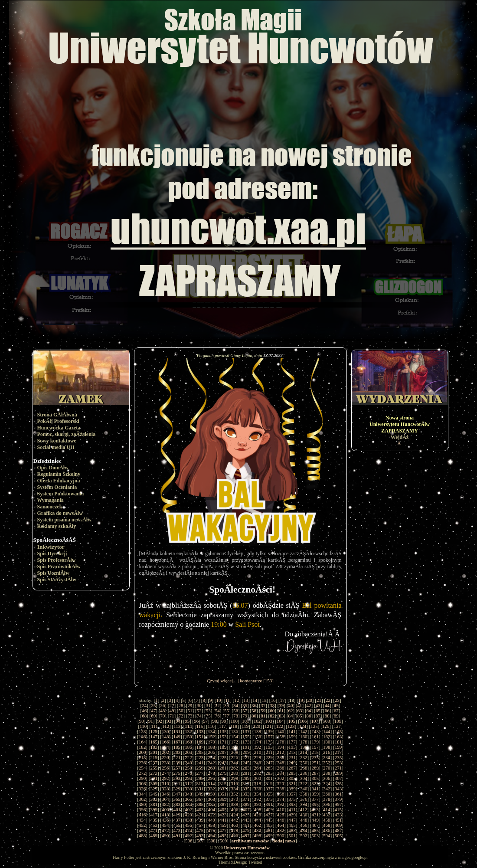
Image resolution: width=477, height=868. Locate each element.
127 (337, 726)
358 (304, 794)
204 (188, 752)
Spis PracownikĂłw (59, 567)
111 (154, 726)
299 (246, 778)
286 (304, 773)
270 (327, 768)
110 (143, 726)
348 (188, 794)
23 (337, 700)
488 (142, 835)
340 (304, 789)
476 (211, 830)
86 (309, 716)
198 (327, 747)
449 (315, 820)
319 (269, 783)
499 (269, 835)
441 (223, 820)
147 (154, 737)
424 (234, 815)
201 (154, 752)
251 (315, 763)
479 (246, 830)
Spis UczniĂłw (53, 573)
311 (177, 783)
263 (246, 768)
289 (338, 773)
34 (236, 705)
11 (228, 700)
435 (154, 820)
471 (154, 830)
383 (177, 804)
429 (292, 815)
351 (223, 794)
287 (315, 773)
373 (269, 799)
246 (258, 763)
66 (327, 711)
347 (177, 794)
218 (142, 757)
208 (235, 752)
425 (246, 815)
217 (338, 752)
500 (281, 835)
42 (309, 705)
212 (281, 752)
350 (211, 794)
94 (178, 721)
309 (154, 783)
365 (177, 799)
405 (223, 809)
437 (177, 820)
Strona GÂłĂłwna (57, 415)
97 (205, 721)
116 (211, 726)
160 (304, 737)
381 (154, 804)
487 (338, 830)
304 (304, 778)
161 (315, 737)
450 (327, 820)
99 (224, 721)
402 (188, 809)
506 (189, 841)
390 (258, 804)
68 (144, 716)
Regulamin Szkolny (59, 474)
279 (223, 773)
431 (315, 815)
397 (338, 804)
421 (200, 815)
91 (151, 721)
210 (258, 752)
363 (154, 799)
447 (292, 820)
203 (177, 752)
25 (153, 705)
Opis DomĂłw (53, 468)
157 (269, 737)
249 (292, 763)
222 (188, 757)
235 (338, 757)
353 (246, 794)
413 (315, 809)
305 (315, 778)
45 (336, 705)
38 (272, 705)
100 (234, 721)
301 (269, 778)
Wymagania (50, 500)
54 (217, 711)
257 (177, 768)
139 (269, 731)
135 (223, 731)
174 (258, 742)
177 (292, 742)
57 (245, 711)
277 (200, 773)
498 (258, 835)
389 (246, 804)
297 (223, 778)
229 (269, 757)
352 (234, 794)
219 (154, 757)
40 (290, 705)
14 (255, 700)
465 (292, 825)
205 (200, 752)
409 (269, 809)
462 (258, 825)
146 (142, 737)
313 (200, 783)
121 (268, 726)
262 (234, 768)
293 (177, 778)
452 (142, 825)
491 (177, 835)
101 (246, 721)
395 (315, 804)
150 (188, 737)
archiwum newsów (250, 841)
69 (153, 716)
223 (200, 757)
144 (327, 731)
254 (142, 768)
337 (269, 789)
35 (245, 705)
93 (169, 721)
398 (142, 809)
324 (327, 783)
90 (142, 721)
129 (154, 731)
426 (258, 815)
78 (236, 716)
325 (338, 783)
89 (336, 716)
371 (246, 799)
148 (165, 737)
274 (165, 773)
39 (281, 705)
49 (172, 711)
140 (281, 731)
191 (246, 747)
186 (188, 747)
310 (165, 783)
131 (177, 731)
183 (154, 747)
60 (272, 711)
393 (292, 804)
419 (177, 815)
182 (142, 747)
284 (281, 773)
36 (254, 705)
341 (315, 789)
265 (269, 768)
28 (181, 705)
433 (338, 815)
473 (177, 830)
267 (292, 768)
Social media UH (56, 447)
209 (246, 752)
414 (327, 809)
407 (246, 809)
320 (281, 783)
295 (200, 778)
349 (200, 794)
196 (304, 747)
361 (338, 794)
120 (256, 726)
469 (338, 825)
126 (326, 726)
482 (281, 830)
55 (227, 711)
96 (196, 721)
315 (223, 783)
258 (188, 768)
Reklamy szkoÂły (57, 526)
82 (272, 716)
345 (154, 794)
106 (303, 721)
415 (338, 809)
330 (188, 789)
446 (281, 820)
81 (263, 716)
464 (281, 825)
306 (327, 778)
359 (315, 794)
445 (269, 820)
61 (281, 711)
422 (211, 815)
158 (281, 737)
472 (165, 830)
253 (338, 763)
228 (258, 757)
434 (142, 820)
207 (223, 752)
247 (269, 763)
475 (200, 830)
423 (223, 815)
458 (211, 825)
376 (304, 799)
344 (142, 794)
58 (254, 711)
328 (165, 789)
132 (188, 731)
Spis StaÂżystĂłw (57, 580)
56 (236, 711)
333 (223, 789)
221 (177, 757)
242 (211, 763)
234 (327, 757)
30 (199, 705)
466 (304, 825)
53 (208, 711)
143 (315, 731)
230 (281, 757)
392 (281, 804)
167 (177, 742)
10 (218, 700)
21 (319, 700)
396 (327, 804)
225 (223, 757)
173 (246, 742)
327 (154, 789)
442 (234, 820)
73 (190, 716)
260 (211, 768)
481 (269, 830)
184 (165, 747)
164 (142, 742)
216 (327, 752)
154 (234, 737)
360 (327, 794)
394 (304, 804)
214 (304, 752)
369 (223, 799)
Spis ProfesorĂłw (57, 560)
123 (291, 726)
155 (246, 737)
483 (292, 830)
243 (223, 763)
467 (315, 825)
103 (269, 721)
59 (263, 711)
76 (217, 716)
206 (212, 752)
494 (211, 835)
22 (328, 700)
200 (142, 752)
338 (281, 789)
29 (190, 705)
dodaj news (284, 841)
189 (223, 747)
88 (327, 716)
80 (254, 716)
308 (142, 783)
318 (257, 783)
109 (338, 721)
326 (142, 789)
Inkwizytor (51, 547)
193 (269, 747)
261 (223, 768)
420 (188, 815)
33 (227, 705)
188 (211, 747)
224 (211, 757)
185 (177, 747)
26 (162, 705)
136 (234, 731)
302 (281, 778)
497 (246, 835)
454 (165, 825)
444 (258, 820)
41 (300, 705)
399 (154, 809)
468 (327, 825)
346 (165, 794)
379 (338, 799)
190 (234, 747)
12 (237, 700)
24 (144, 705)
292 (165, 778)
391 (269, 804)
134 (211, 731)
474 (188, 830)
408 (258, 809)
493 (200, 835)
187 (200, 747)
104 (280, 721)
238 (165, 763)
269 (315, 768)
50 (181, 711)
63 (300, 711)
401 (177, 809)
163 (338, 737)
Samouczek (50, 507)
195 (292, 747)
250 (304, 763)
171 (223, 742)
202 (165, 752)
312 (188, 783)
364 (165, 799)
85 (300, 716)
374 (281, 799)
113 (177, 726)
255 (154, 768)
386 (211, 804)
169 (200, 742)
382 (165, 804)
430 (304, 815)
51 (190, 711)
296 (211, 778)
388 (234, 804)
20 (310, 700)
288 (327, 773)
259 (200, 768)
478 (234, 830)
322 (304, 783)
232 (304, 757)
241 (200, 763)
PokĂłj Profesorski (58, 421)
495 (223, 835)
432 (327, 815)
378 (327, 799)
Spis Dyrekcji (52, 554)
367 (200, 799)
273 (154, 773)
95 (187, 721)
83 (281, 716)
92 (160, 721)
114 (188, 726)
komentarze (251, 681)
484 (304, 830)
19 (301, 700)
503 (315, 835)
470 (142, 830)
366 (188, 799)
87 (318, 716)
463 (269, 825)
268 (304, 768)
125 (314, 726)
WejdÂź (400, 437)
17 (283, 700)
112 (166, 726)
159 (292, 737)
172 (234, 742)
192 (258, 747)
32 (217, 705)
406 (235, 809)
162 (327, 737)
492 (188, 835)
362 (142, 799)
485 (315, 830)
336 (258, 789)
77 (227, 716)
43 (318, 705)
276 (188, 773)
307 (338, 778)
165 (154, 742)
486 (327, 830)
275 (177, 773)
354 (258, 794)
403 (200, 809)
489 (154, 835)
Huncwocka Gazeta (59, 428)
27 (172, 705)
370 (234, 799)
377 (315, 799)
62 (290, 711)
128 (142, 731)
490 (165, 835)
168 (188, 742)
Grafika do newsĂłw (60, 513)
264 (258, 768)
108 (326, 721)
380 (142, 804)
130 (165, 731)
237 (154, 763)
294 (188, 778)
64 (309, 711)
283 (269, 773)
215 (315, 752)
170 (211, 742)
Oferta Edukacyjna (59, 481)
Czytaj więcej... (222, 681)
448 (304, 820)
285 (292, 773)
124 (303, 726)
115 (200, 726)
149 (177, 737)
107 (315, 721)
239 (177, 763)
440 (211, 820)
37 (263, 705)
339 (292, 789)
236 (142, 763)
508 (212, 841)
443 (246, 820)
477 (223, 830)
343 (338, 789)
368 (211, 799)
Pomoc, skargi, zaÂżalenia (67, 434)
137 (246, 731)
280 (234, 773)
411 (292, 809)
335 (246, 789)
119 (245, 726)
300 (258, 778)
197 (315, 747)
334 (234, 789)
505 (338, 835)
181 (338, 742)
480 (258, 830)
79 (245, 716)
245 (246, 763)
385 (200, 804)
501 (292, 835)
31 (208, 705)
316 (234, 783)
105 (292, 721)
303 (292, 778)
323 (315, 783)
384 (188, 804)
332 (211, 789)
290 (142, 778)
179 (315, 742)
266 (281, 768)
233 (315, 757)
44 (327, 705)
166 (165, 742)
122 (280, 726)
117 (222, 726)
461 (246, 825)
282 (258, 773)
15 (264, 700)
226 (234, 757)
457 (200, 825)
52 (199, 711)
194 (281, 747)
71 (172, 716)
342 (327, 789)
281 (246, 773)
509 (224, 841)
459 (223, 825)
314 (211, 783)
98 (214, 721)
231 (292, 757)
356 (281, 794)
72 (181, 716)
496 (234, 835)
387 (223, 804)
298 (234, 778)
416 (142, 815)
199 (338, 747)
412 (304, 809)
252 (327, 763)
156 (258, 737)
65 (318, 711)
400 (165, 809)
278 (211, 773)
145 (338, 731)
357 (292, 794)
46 (144, 711)
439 (200, 820)
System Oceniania (57, 487)
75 (208, 716)
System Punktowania (61, 494)
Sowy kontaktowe (57, 441)
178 (304, 742)
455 (177, 825)
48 (162, 711)
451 (338, 820)
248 (281, 763)
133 (200, 731)
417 (154, 815)
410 (281, 809)
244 (234, 763)
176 (281, 742)
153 (223, 737)
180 (327, 742)
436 (165, 820)
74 (199, 716)
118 (234, 726)
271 (338, 768)
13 (246, 700)
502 (304, 835)
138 (258, 731)
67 (336, 711)
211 (269, 752)
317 (246, 783)
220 (165, 757)
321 (292, 783)
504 (327, 835)
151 (200, 737)
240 (188, 763)
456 (188, 825)
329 (177, 789)
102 (257, 721)
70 (162, 716)
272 (142, 773)
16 (273, 700)
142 (304, 731)
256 (165, 768)
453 (154, 825)
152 (211, 737)
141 (292, 731)
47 (153, 711)
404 (212, 809)
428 (281, 815)
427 (269, 815)
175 (269, 742)
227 (246, 757)
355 (269, 794)
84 (290, 716)
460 (234, 825)
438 (188, 820)
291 (154, 778)
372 (258, 799)
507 (201, 841)
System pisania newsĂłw (64, 520)
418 (165, 815)
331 (200, 789)
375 (292, 799)
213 (292, 752)
